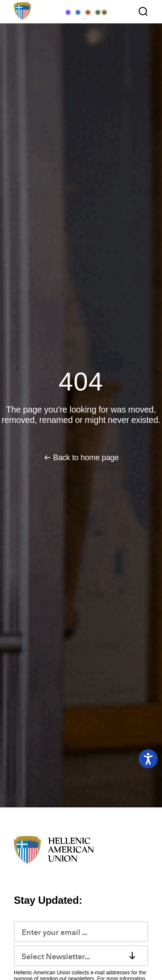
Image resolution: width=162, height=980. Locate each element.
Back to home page (86, 458)
